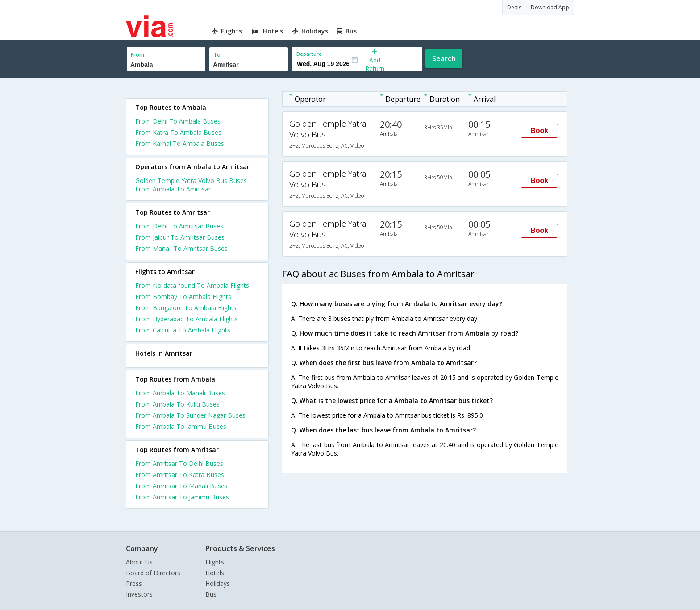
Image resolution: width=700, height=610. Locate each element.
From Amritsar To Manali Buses (181, 486)
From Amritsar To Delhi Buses (179, 463)
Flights (215, 562)
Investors (139, 594)
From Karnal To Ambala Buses (180, 143)
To (217, 55)
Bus (211, 594)
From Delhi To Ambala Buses (178, 121)
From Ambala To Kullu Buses (177, 404)
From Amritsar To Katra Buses (180, 475)
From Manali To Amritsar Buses (181, 248)
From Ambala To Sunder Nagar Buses (190, 415)
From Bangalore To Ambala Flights (186, 308)
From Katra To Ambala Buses (178, 132)
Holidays (218, 583)
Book (539, 131)
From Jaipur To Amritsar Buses (180, 237)
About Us (139, 562)
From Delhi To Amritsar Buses (179, 226)
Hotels (215, 573)
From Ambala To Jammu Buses (181, 426)
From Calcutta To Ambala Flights (183, 330)
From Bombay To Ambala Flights (183, 297)
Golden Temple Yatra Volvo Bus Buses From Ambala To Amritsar (191, 185)
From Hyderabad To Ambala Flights (187, 319)
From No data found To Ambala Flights (192, 285)
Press (134, 583)
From (137, 55)
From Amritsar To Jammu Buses (182, 497)
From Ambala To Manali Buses (180, 393)
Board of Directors (153, 573)
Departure (309, 54)
